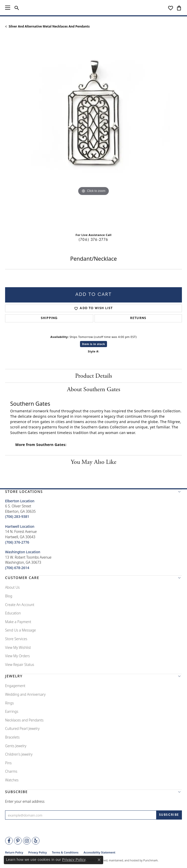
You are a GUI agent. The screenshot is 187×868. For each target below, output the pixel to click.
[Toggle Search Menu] (17, 8)
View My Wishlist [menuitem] (18, 647)
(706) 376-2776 (93, 240)
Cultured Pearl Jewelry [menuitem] (22, 728)
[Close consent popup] (99, 860)
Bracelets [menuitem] (12, 737)
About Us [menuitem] (12, 587)
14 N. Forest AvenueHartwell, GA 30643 (21, 534)
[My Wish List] (171, 8)
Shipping (49, 318)
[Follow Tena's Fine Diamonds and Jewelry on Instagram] (27, 841)
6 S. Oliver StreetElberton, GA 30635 (20, 509)
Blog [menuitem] (9, 596)
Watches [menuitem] (12, 780)
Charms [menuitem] (11, 771)
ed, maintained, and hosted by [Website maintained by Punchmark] (123, 860)
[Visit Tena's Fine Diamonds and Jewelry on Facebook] (9, 841)
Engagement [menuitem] (15, 686)
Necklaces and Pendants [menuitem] (24, 720)
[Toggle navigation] (8, 8)
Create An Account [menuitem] (20, 604)
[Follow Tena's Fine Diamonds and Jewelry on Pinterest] (18, 841)
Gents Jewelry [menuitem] (16, 746)
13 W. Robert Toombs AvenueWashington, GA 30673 (28, 560)
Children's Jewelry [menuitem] (19, 754)
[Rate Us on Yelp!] (36, 841)
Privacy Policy (74, 860)
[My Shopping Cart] (179, 8)
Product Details (94, 376)
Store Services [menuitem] (16, 639)
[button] (93, 493)
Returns (138, 318)
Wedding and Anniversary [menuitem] (25, 694)
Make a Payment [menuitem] (18, 622)
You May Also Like (94, 462)
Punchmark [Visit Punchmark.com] (150, 860)
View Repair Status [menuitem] (20, 665)
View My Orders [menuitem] (17, 656)
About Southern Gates (94, 389)
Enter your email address (25, 801)
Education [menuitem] (13, 613)
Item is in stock (93, 344)
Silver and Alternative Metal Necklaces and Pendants (49, 26)
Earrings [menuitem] (12, 711)
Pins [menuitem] (8, 763)
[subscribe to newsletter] (169, 815)
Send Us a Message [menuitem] (21, 630)
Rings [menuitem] (9, 703)
